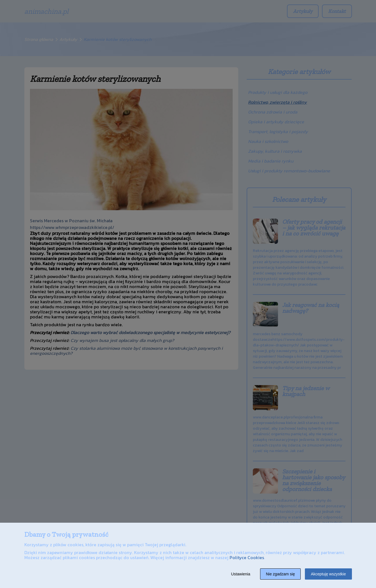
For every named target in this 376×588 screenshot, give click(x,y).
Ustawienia (240, 574)
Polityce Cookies (247, 557)
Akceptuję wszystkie (328, 574)
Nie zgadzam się (281, 574)
